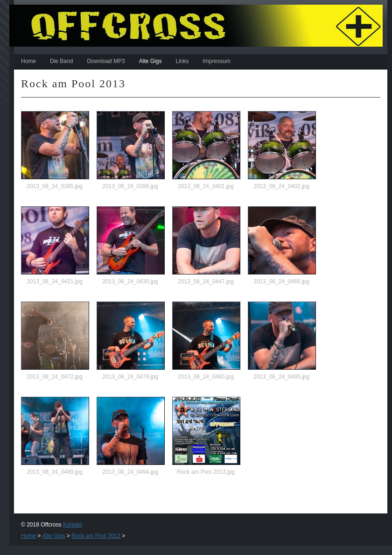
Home (28, 61)
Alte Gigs (150, 61)
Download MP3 (106, 61)
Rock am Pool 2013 (96, 536)
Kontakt (73, 525)
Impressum (216, 61)
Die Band (61, 61)
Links (182, 61)
